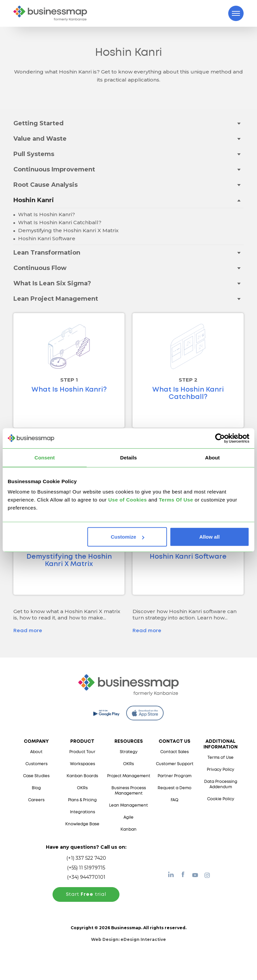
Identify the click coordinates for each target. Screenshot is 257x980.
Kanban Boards (82, 776)
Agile (128, 817)
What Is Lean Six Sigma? (52, 283)
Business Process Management (129, 791)
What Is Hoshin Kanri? (46, 214)
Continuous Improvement (54, 169)
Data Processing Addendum (221, 784)
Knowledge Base (82, 824)
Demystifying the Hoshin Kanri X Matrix (68, 230)
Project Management (129, 776)
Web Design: (128, 939)
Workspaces (82, 764)
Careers (36, 800)
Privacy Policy (221, 770)
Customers (36, 764)
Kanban (128, 829)
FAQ (175, 800)
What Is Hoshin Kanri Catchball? (59, 222)
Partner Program (175, 776)
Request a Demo (175, 788)
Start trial (86, 894)
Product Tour (82, 752)
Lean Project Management (56, 299)
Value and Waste (40, 139)
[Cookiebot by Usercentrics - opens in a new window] (220, 438)
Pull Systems (34, 154)
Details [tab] (128, 457)
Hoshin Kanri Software (46, 238)
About (36, 752)
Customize (127, 537)
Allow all (209, 537)
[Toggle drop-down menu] (239, 123)
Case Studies (36, 776)
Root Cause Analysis (46, 185)
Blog (36, 788)
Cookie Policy (221, 799)
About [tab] (212, 457)
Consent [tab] (45, 457)
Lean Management (128, 805)
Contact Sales (175, 752)
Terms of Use (221, 758)
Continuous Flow (40, 268)
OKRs (82, 788)
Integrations (82, 812)
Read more (28, 631)
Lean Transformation (47, 253)
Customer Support (175, 764)
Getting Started (38, 123)
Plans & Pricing (82, 800)
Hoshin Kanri (34, 200)
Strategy (129, 752)
